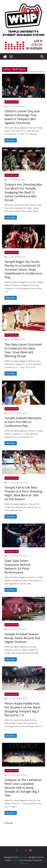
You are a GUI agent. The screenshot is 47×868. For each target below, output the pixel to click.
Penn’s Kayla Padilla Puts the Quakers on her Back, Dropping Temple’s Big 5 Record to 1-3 (23, 709)
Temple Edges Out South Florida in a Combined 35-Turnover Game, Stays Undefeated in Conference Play (23, 269)
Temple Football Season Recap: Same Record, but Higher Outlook (22, 638)
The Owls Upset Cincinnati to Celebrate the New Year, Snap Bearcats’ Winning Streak (23, 350)
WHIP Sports (22, 106)
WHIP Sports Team (12, 102)
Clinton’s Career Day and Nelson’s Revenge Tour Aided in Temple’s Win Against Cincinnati (22, 117)
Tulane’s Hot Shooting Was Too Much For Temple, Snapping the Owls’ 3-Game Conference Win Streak (23, 192)
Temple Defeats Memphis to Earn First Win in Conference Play (23, 422)
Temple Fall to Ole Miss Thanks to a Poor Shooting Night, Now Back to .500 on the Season (23, 493)
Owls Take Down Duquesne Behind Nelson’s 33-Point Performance (17, 567)
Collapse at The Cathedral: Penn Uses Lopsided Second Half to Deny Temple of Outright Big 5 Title (23, 788)
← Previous (7, 823)
